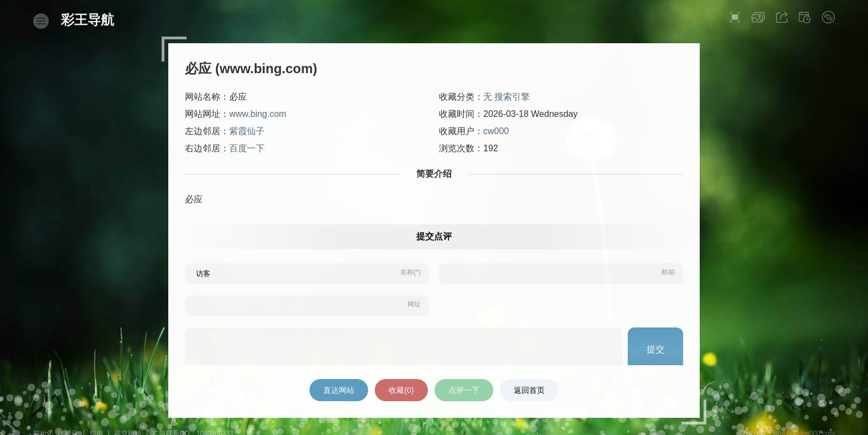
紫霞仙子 (247, 131)
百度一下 (247, 148)
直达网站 (339, 390)
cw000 (496, 131)
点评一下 (464, 390)
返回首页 (529, 390)
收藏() (401, 390)
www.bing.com (258, 114)
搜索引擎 (512, 97)
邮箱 (668, 272)
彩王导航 (87, 20)
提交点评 (434, 236)
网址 (414, 304)
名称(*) (410, 272)
